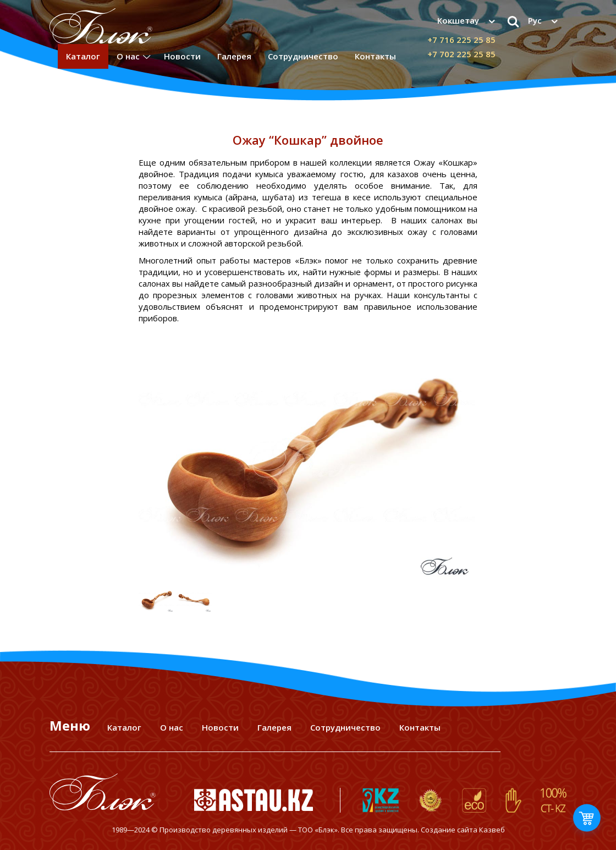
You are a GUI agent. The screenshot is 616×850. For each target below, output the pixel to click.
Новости (182, 56)
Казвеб (492, 830)
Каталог (83, 56)
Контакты (375, 56)
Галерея (234, 56)
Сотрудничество (303, 56)
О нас (128, 56)
